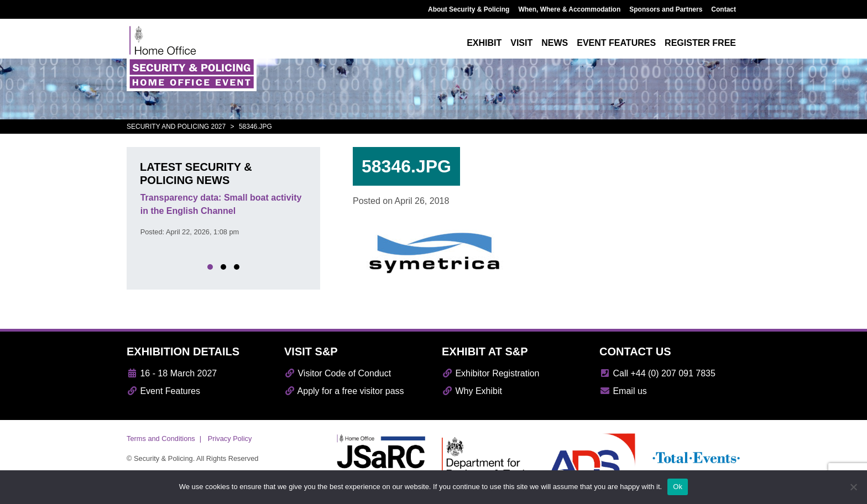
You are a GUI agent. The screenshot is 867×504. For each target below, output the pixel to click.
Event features (616, 43)
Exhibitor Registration (491, 373)
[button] (210, 267)
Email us (623, 391)
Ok (678, 487)
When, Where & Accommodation (569, 9)
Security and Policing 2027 (176, 127)
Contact (724, 9)
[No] (853, 487)
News (555, 43)
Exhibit (484, 43)
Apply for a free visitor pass (344, 391)
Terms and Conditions (161, 439)
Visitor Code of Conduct (338, 373)
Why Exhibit (472, 391)
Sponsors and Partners (666, 9)
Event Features (163, 391)
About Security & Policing (469, 9)
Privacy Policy (230, 439)
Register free (700, 43)
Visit (521, 43)
